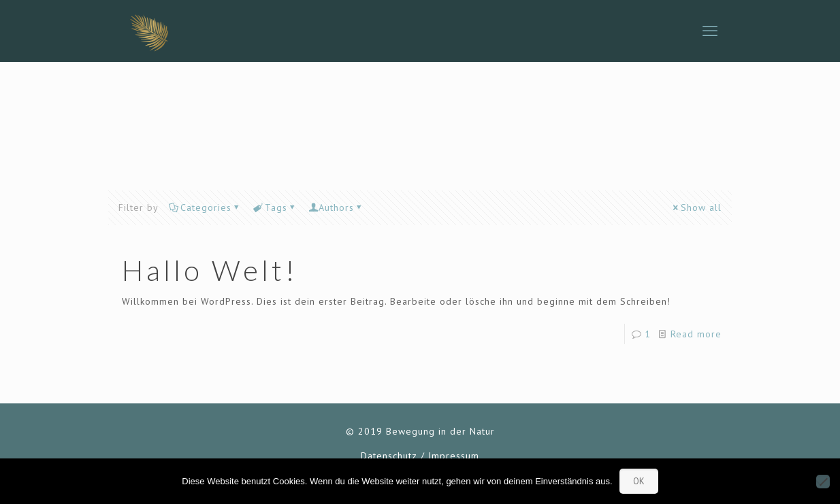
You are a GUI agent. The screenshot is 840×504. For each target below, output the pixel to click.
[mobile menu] (710, 31)
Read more (696, 334)
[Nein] (823, 482)
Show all (696, 207)
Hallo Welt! (210, 270)
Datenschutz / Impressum (420, 456)
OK (639, 481)
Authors (336, 207)
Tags (275, 207)
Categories (205, 207)
